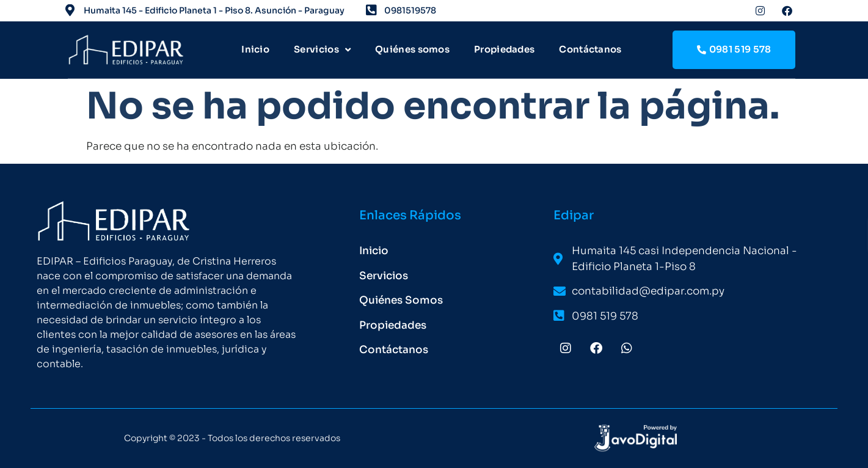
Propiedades (504, 49)
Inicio (255, 49)
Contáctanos (590, 49)
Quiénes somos (412, 49)
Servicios (322, 50)
